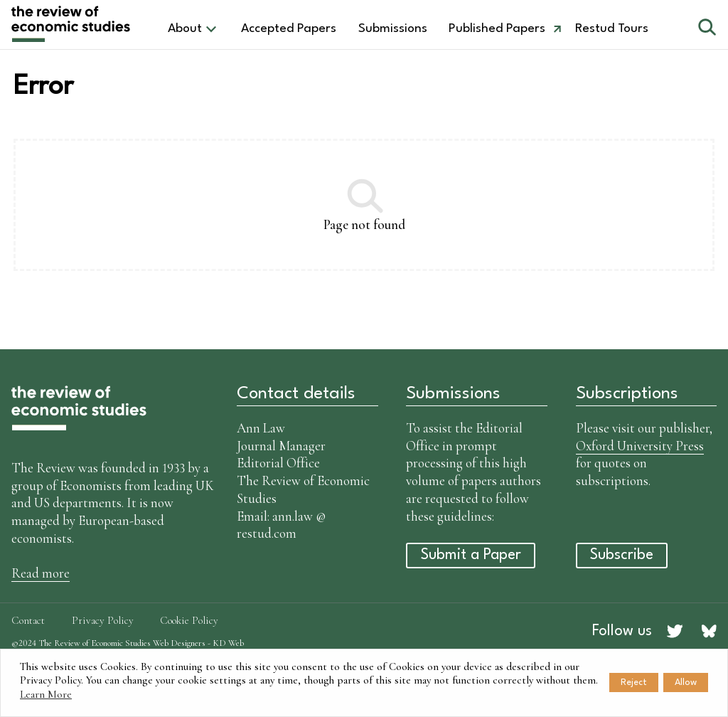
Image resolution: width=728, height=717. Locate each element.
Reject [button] (634, 683)
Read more (41, 573)
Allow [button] (686, 683)
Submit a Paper (471, 555)
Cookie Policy (189, 620)
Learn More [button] (46, 694)
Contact (28, 620)
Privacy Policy (103, 620)
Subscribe (622, 555)
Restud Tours (612, 29)
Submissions (393, 29)
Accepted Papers (289, 29)
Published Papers (497, 29)
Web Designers (179, 643)
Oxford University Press (640, 446)
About (185, 29)
